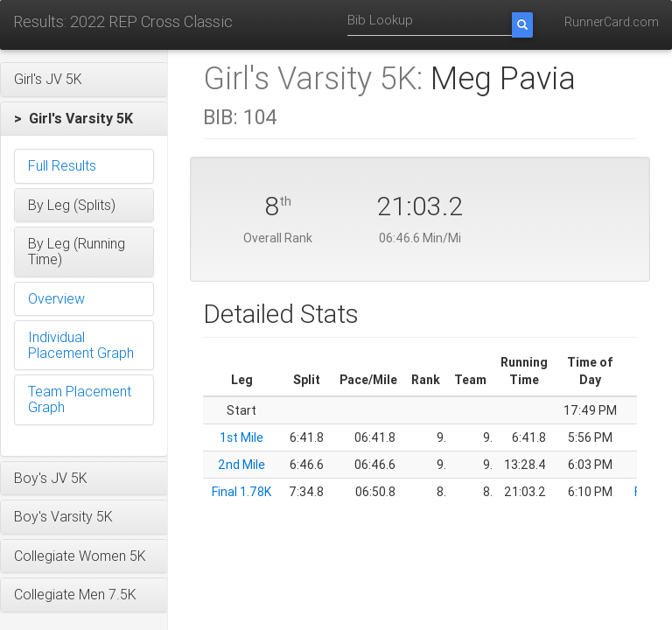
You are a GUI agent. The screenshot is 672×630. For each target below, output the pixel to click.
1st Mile (241, 437)
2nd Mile (241, 465)
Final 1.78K (241, 492)
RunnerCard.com (612, 22)
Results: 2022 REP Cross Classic (123, 21)
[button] (84, 80)
